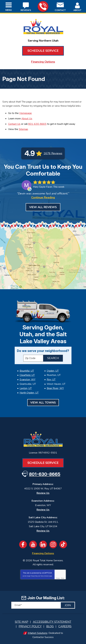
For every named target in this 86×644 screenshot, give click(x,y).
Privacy (58, 578)
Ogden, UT (53, 371)
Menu (9, 10)
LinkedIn (43, 544)
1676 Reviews (53, 153)
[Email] (43, 605)
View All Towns (43, 403)
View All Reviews (43, 207)
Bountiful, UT (27, 371)
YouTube (33, 544)
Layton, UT (26, 388)
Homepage (26, 113)
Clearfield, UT (27, 375)
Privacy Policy (34, 576)
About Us (27, 119)
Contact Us (14, 124)
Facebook (23, 544)
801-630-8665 (43, 7)
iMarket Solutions (38, 633)
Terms (63, 578)
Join (68, 605)
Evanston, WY (28, 380)
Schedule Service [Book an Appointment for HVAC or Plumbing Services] (43, 51)
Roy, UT (51, 380)
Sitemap (23, 129)
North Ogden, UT (29, 393)
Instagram (53, 544)
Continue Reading (43, 197)
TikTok (63, 544)
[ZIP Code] (33, 358)
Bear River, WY (55, 388)
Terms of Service (45, 576)
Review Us (43, 493)
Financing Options (43, 62)
